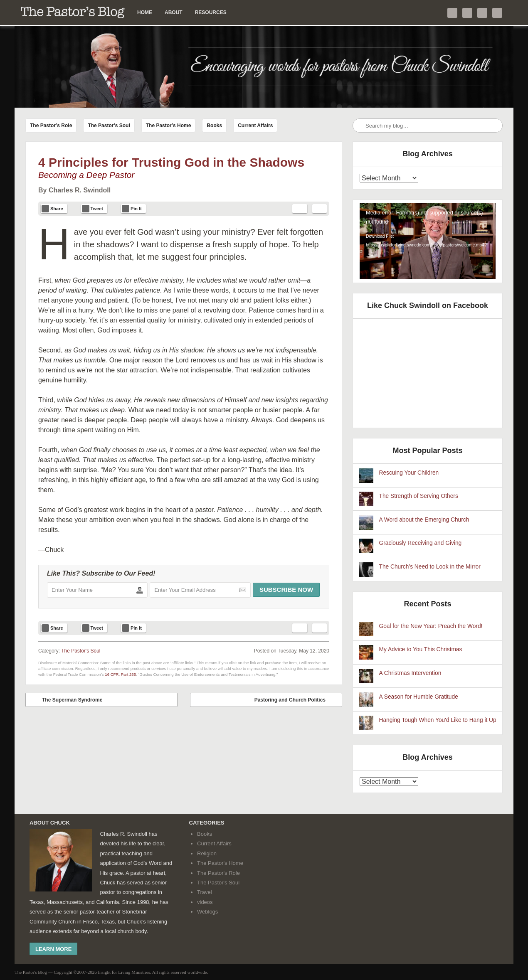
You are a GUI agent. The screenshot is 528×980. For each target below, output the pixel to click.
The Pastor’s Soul (109, 126)
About (174, 12)
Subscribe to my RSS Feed (497, 13)
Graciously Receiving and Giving (421, 543)
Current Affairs (255, 126)
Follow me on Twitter (452, 13)
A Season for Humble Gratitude (419, 697)
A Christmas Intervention (410, 673)
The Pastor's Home (220, 863)
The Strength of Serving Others (419, 496)
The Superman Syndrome (66, 700)
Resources (211, 12)
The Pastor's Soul (81, 651)
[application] (428, 241)
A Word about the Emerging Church (424, 520)
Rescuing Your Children (409, 473)
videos (205, 902)
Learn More (53, 949)
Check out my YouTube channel (482, 13)
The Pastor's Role (218, 873)
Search (360, 126)
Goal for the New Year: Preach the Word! (431, 626)
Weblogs (207, 912)
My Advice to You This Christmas (421, 649)
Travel (205, 892)
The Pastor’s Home (169, 126)
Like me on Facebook (467, 13)
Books (214, 126)
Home (145, 12)
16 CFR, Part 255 (120, 674)
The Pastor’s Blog (73, 12)
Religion (207, 853)
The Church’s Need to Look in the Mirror (430, 567)
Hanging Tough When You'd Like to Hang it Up (438, 720)
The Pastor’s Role (51, 126)
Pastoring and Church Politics (296, 700)
